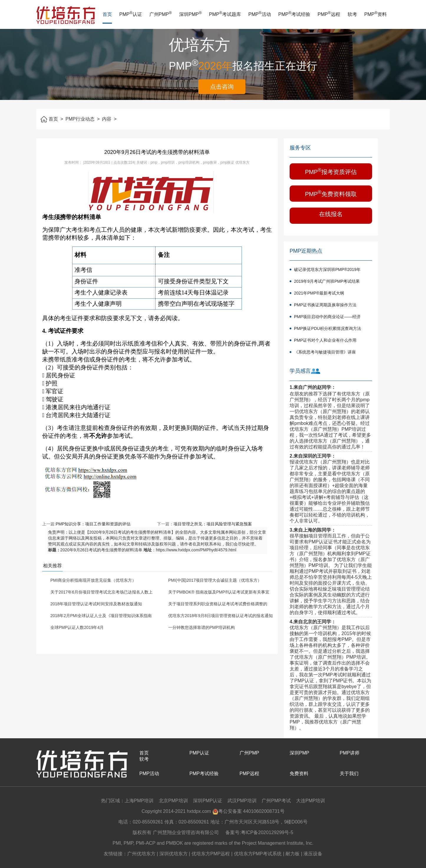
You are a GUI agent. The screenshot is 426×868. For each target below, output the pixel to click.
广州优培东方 (141, 854)
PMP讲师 (350, 753)
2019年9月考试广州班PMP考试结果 (327, 281)
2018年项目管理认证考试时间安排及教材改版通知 (96, 604)
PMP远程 (329, 14)
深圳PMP (190, 14)
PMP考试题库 (225, 14)
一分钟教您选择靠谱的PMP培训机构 (202, 627)
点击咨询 (222, 87)
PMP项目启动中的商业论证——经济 (327, 317)
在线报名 (331, 214)
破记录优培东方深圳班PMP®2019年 (327, 269)
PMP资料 (376, 14)
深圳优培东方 (174, 854)
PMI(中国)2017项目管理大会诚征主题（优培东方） (215, 580)
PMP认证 (131, 14)
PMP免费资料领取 (331, 193)
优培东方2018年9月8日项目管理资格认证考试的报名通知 (221, 616)
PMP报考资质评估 (331, 171)
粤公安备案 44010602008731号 (248, 811)
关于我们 (349, 774)
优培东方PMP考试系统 (258, 854)
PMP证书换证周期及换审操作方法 (325, 305)
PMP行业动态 (82, 119)
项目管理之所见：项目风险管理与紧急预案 (213, 524)
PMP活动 (260, 14)
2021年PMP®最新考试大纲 (319, 293)
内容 (109, 119)
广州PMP (161, 14)
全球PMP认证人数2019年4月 (77, 627)
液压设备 (313, 854)
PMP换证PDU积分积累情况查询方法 (328, 328)
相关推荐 (52, 566)
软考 (352, 14)
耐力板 (293, 854)
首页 (107, 14)
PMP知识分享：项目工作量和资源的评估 (93, 524)
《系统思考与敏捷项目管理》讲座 (325, 352)
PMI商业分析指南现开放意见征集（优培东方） (93, 580)
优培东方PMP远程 (211, 854)
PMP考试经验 (294, 14)
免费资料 (299, 774)
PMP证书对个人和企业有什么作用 (325, 340)
